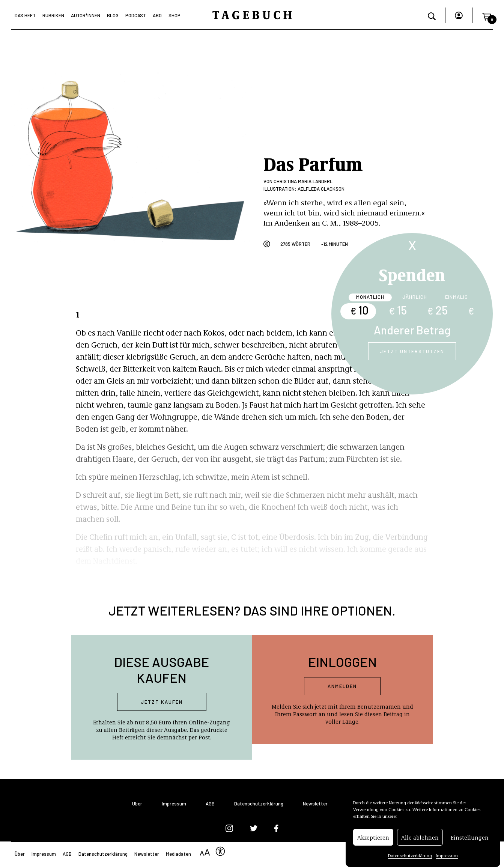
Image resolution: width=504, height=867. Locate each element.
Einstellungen (470, 841)
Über (137, 804)
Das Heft (25, 15)
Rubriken (53, 15)
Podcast (136, 15)
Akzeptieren (373, 841)
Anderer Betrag (412, 330)
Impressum (447, 860)
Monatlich (370, 297)
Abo (157, 15)
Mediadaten (178, 854)
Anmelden (342, 686)
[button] (486, 15)
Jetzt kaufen (162, 702)
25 (437, 310)
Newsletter (315, 804)
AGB (210, 804)
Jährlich (415, 297)
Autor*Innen (86, 15)
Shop (175, 15)
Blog (113, 15)
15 (398, 310)
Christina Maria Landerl (303, 181)
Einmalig (457, 297)
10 (359, 310)
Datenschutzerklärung (410, 860)
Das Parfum (313, 163)
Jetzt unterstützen (412, 351)
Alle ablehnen (420, 841)
